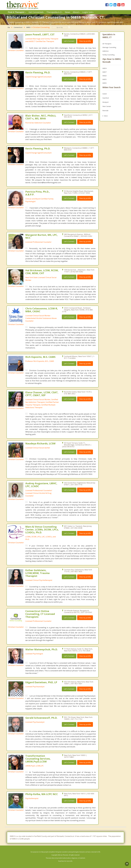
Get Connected (36, 12)
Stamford (106, 98)
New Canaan (107, 106)
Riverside (105, 111)
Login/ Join (88, 12)
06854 (104, 68)
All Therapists (107, 44)
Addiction (106, 51)
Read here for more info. (65, 861)
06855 (104, 79)
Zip (9, 27)
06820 (104, 76)
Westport (106, 102)
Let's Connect (69, 41)
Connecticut (18, 27)
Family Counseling (108, 55)
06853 (28, 27)
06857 (104, 72)
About (76, 12)
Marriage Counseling (109, 47)
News (68, 12)
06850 (104, 83)
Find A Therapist (17, 12)
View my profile (85, 41)
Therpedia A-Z (54, 12)
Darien (105, 94)
